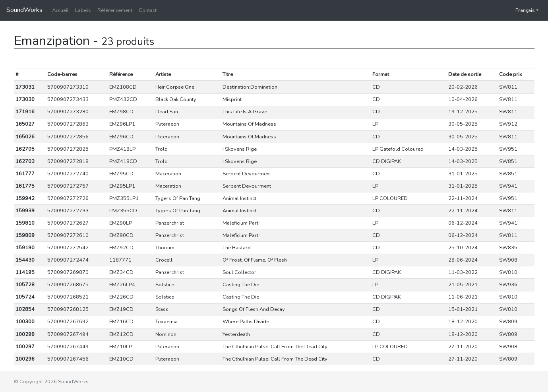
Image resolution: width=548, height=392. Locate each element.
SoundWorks (24, 10)
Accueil (60, 10)
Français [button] (521, 10)
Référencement (115, 10)
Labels (83, 10)
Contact (148, 10)
